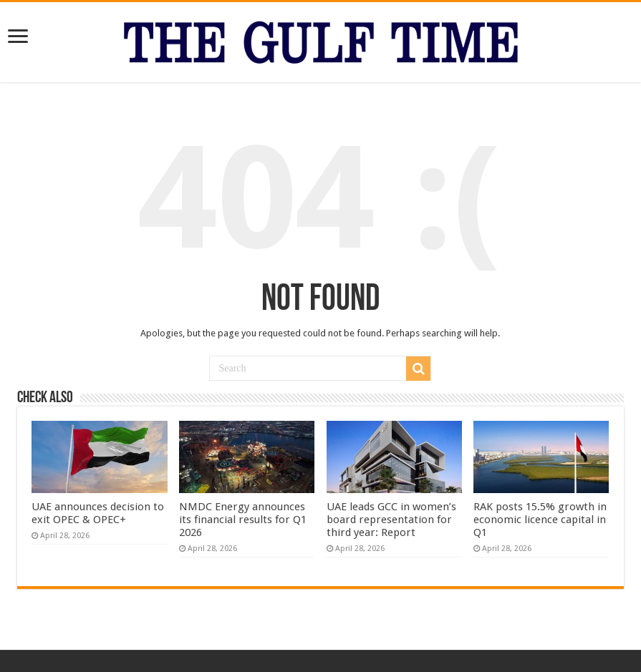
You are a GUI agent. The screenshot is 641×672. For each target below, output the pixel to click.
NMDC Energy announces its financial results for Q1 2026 (243, 520)
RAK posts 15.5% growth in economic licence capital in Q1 (540, 520)
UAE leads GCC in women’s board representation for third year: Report (391, 520)
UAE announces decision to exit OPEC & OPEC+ (98, 513)
